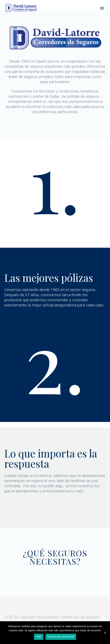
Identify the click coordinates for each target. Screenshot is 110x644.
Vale (39, 637)
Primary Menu (102, 8)
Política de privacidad (61, 637)
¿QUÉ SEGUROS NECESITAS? (55, 557)
